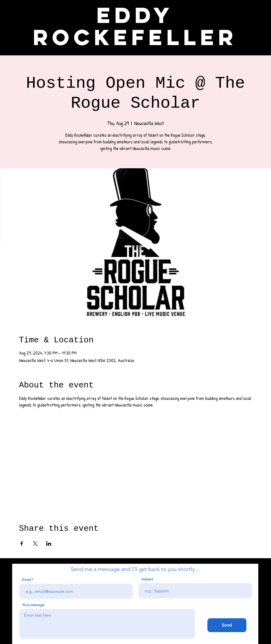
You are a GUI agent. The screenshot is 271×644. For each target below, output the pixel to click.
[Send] (227, 625)
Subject (147, 579)
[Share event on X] (35, 544)
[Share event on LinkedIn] (49, 544)
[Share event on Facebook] (22, 544)
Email (27, 580)
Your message (33, 605)
